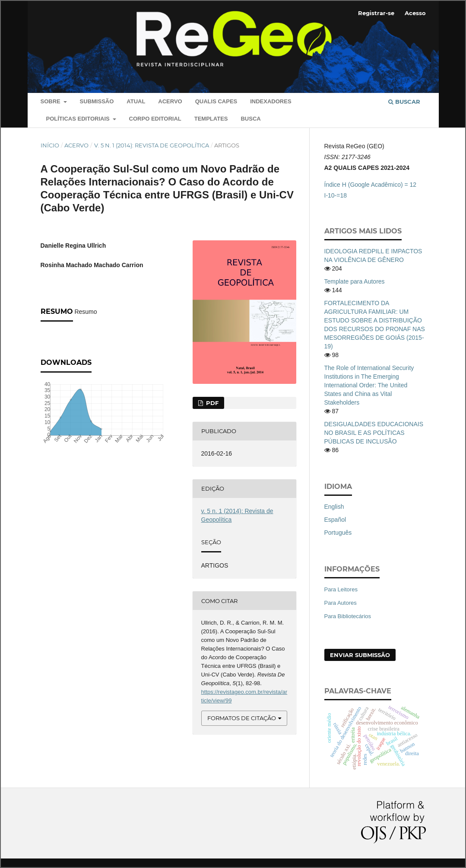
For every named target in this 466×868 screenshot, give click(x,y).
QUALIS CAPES (216, 101)
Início (50, 145)
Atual (136, 101)
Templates (211, 119)
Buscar (404, 102)
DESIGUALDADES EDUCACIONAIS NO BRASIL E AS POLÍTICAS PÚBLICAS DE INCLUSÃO (374, 433)
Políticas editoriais (79, 119)
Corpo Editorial (155, 119)
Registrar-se (376, 13)
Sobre (51, 101)
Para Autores (341, 603)
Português (338, 533)
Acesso (415, 13)
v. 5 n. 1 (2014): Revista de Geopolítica (152, 145)
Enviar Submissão (360, 655)
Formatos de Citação (242, 718)
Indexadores (271, 101)
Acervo (170, 101)
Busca (250, 119)
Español (335, 520)
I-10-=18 (336, 195)
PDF (211, 403)
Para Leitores (341, 589)
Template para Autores (355, 281)
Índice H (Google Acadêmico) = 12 (371, 185)
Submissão (97, 101)
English (334, 507)
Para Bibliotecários (348, 616)
